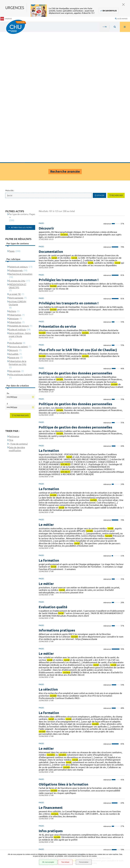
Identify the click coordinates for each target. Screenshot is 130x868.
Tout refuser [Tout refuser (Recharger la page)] (65, 862)
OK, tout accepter (48, 862)
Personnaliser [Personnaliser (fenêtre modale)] (84, 862)
